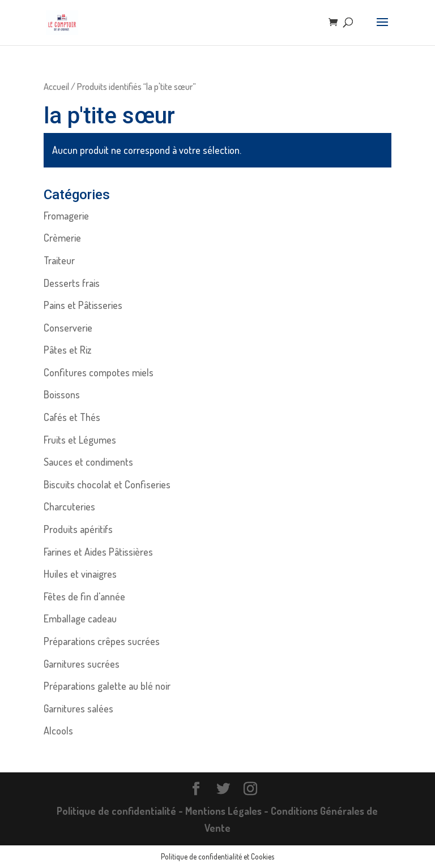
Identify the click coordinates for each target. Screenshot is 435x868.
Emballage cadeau (80, 618)
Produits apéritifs (78, 529)
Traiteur (59, 260)
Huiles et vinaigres (80, 574)
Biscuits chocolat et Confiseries (107, 484)
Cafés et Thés (72, 417)
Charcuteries (69, 506)
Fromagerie (66, 216)
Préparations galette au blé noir (107, 686)
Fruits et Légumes (80, 440)
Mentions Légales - (228, 811)
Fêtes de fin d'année (84, 596)
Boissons (62, 394)
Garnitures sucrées (82, 664)
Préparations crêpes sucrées (102, 641)
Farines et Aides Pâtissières (98, 552)
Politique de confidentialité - (121, 811)
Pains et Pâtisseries (83, 305)
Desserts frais (72, 283)
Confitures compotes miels (99, 372)
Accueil (56, 86)
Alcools (58, 731)
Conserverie (68, 328)
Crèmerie (62, 238)
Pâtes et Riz (67, 350)
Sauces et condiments (88, 462)
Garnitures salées (78, 708)
